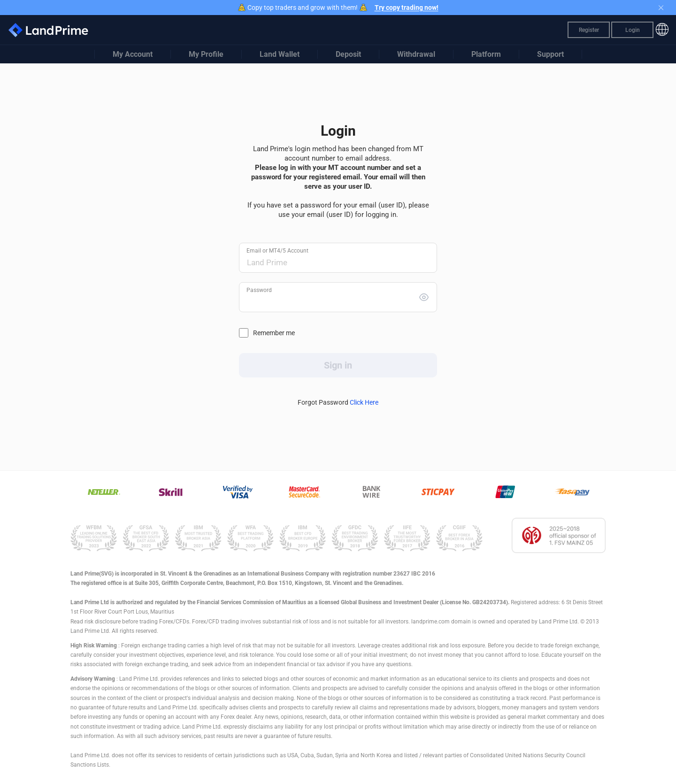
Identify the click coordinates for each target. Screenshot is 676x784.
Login (633, 30)
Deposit (348, 54)
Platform (486, 54)
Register (589, 30)
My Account (133, 54)
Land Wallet (280, 54)
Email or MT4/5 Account (277, 251)
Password (259, 290)
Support (550, 54)
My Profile (206, 54)
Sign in (338, 365)
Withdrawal (416, 54)
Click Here (364, 402)
